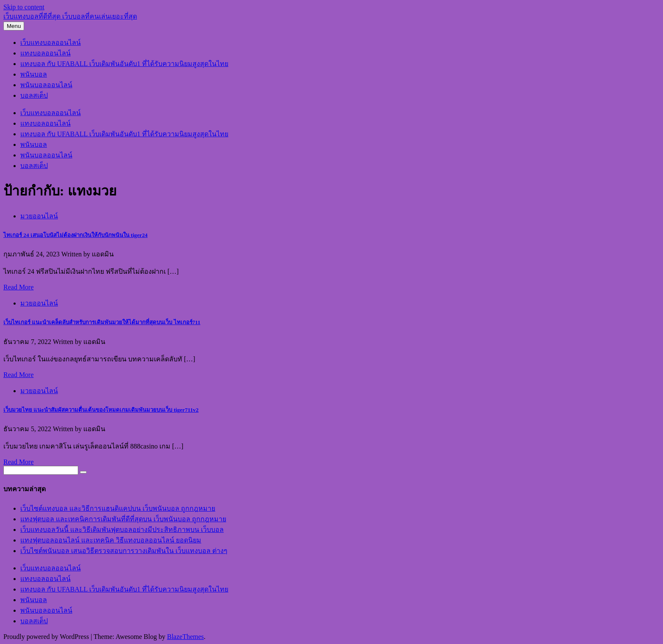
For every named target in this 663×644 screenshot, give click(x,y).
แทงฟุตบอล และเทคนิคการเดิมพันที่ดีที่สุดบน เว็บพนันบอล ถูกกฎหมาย (123, 519)
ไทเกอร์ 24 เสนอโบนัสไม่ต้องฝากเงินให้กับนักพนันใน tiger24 (75, 235)
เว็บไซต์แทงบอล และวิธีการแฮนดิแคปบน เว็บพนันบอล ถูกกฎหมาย (118, 508)
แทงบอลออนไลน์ (45, 53)
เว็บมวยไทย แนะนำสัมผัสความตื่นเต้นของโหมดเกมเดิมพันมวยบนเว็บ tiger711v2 (101, 410)
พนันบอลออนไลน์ (46, 85)
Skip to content (24, 7)
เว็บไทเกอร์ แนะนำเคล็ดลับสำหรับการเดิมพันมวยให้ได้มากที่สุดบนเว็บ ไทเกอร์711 (102, 322)
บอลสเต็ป (34, 95)
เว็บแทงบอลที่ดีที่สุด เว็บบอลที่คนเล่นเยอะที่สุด (70, 16)
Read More (19, 287)
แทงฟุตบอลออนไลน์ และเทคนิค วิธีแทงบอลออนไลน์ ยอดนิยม (111, 540)
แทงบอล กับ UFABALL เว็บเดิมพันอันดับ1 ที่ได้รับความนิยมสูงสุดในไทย (124, 64)
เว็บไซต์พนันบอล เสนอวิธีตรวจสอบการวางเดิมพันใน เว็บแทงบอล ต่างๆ (124, 551)
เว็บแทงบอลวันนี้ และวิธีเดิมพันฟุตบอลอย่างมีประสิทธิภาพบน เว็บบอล (122, 530)
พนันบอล (34, 74)
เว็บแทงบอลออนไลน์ (51, 43)
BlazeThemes (185, 637)
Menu (14, 26)
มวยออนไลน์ (39, 216)
